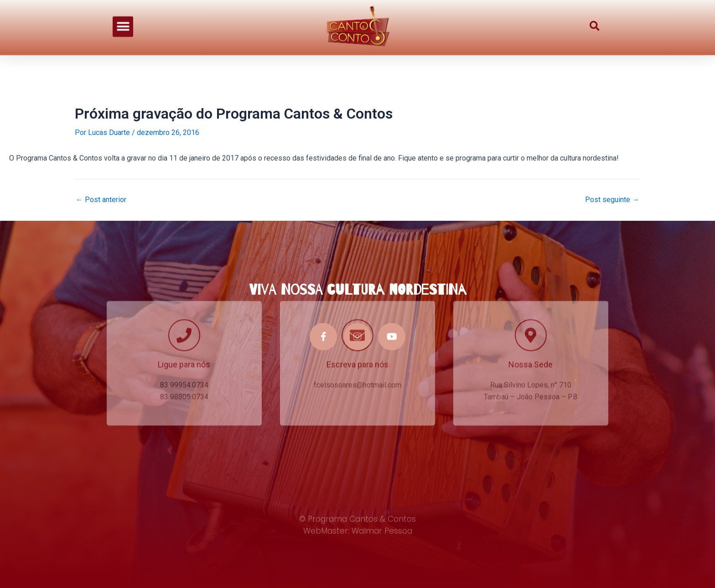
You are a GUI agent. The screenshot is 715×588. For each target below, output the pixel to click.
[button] (123, 20)
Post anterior (101, 200)
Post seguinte (612, 200)
